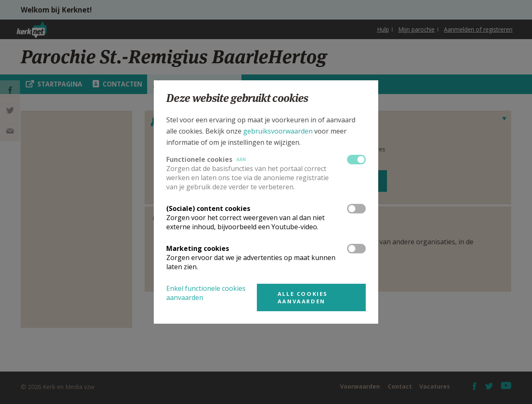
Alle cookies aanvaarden (303, 297)
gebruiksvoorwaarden (278, 131)
